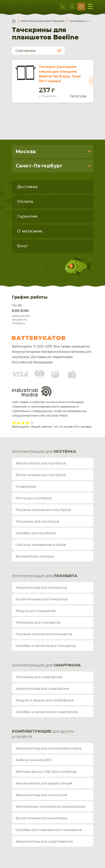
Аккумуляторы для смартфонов (42, 689)
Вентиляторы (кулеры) (35, 556)
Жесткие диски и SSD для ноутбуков (46, 772)
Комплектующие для (44, 452)
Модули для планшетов (36, 611)
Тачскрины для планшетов (38, 623)
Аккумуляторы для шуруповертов (44, 842)
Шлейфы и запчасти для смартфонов (47, 712)
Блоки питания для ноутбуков (41, 475)
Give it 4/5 (28, 423)
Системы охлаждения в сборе (41, 545)
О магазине (30, 231)
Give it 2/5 (19, 423)
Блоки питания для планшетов (41, 599)
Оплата (25, 202)
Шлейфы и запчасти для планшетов (46, 646)
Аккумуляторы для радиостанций (44, 783)
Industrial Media (32, 391)
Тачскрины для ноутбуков (37, 522)
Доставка (28, 187)
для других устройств (43, 734)
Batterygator (48, 338)
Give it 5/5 (32, 423)
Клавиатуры (26, 487)
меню (90, 6)
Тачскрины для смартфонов (39, 677)
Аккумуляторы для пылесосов (41, 795)
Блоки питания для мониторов (41, 818)
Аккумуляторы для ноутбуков (41, 463)
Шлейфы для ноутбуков (36, 533)
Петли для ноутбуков (33, 498)
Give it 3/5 (23, 423)
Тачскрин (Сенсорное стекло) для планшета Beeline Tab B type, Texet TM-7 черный (60, 74)
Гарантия (27, 216)
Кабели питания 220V (34, 760)
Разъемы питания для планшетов (44, 634)
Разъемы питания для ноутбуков (43, 510)
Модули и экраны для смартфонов (45, 700)
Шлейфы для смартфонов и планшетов (49, 830)
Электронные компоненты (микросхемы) (51, 807)
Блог (22, 246)
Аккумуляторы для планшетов (41, 588)
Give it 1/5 (14, 423)
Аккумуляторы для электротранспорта (48, 748)
